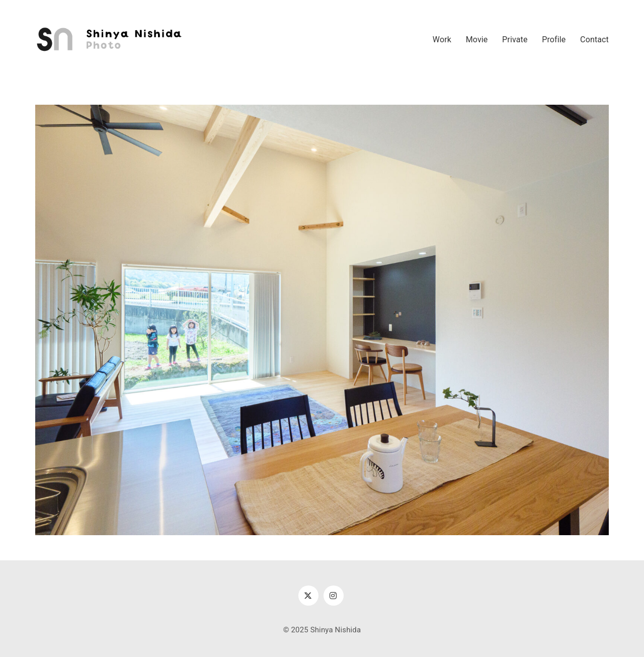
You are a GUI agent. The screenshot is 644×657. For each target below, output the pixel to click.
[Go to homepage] (111, 40)
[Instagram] (334, 596)
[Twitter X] (308, 596)
